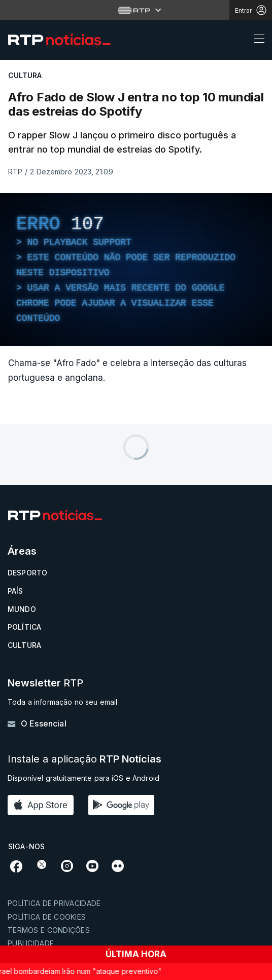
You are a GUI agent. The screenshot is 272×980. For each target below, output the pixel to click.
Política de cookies (47, 917)
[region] (136, 270)
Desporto (27, 573)
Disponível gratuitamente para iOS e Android (83, 778)
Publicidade (31, 943)
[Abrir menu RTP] (136, 10)
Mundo (22, 609)
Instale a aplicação (84, 759)
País (15, 591)
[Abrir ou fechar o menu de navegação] (256, 40)
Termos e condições (49, 930)
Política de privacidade (54, 903)
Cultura (24, 645)
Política (24, 627)
